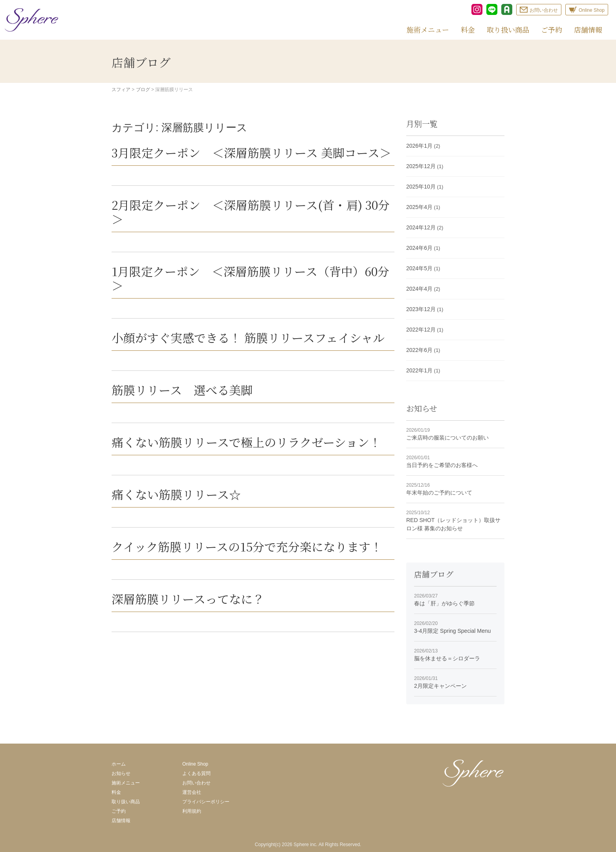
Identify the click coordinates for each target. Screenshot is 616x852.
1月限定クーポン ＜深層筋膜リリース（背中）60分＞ (250, 278)
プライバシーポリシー (206, 802)
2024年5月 (419, 268)
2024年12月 (421, 227)
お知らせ (121, 773)
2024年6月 (419, 248)
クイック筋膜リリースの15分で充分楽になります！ (247, 546)
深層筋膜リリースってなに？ (188, 599)
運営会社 (192, 792)
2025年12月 (421, 166)
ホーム (119, 764)
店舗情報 (588, 29)
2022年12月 (421, 330)
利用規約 (192, 811)
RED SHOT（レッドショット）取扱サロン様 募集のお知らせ (455, 520)
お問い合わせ (196, 783)
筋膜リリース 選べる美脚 (182, 390)
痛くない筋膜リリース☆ (176, 494)
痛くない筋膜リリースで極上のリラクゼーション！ (246, 442)
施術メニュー (428, 29)
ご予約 (552, 29)
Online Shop (195, 764)
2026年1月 (419, 146)
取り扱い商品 (508, 29)
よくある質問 (196, 773)
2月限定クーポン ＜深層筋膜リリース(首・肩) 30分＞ (251, 212)
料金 (468, 29)
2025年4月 (419, 207)
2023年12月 (421, 309)
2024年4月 (419, 289)
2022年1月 (419, 370)
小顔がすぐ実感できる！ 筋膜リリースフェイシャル (248, 337)
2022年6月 (419, 350)
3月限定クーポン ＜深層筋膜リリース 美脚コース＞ (251, 152)
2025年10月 (421, 187)
